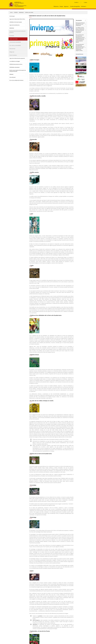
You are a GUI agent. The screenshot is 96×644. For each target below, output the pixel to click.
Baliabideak (21, 12)
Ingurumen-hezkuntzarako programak (17, 58)
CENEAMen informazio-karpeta (16, 22)
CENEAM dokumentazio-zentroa (16, 64)
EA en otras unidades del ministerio (16, 80)
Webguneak (12, 52)
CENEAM (16, 12)
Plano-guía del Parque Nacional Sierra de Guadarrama (80, 24)
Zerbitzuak (83, 6)
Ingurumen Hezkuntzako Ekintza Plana (17, 19)
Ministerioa (56, 6)
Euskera (76, 2)
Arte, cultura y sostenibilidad (15, 45)
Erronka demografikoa (75, 6)
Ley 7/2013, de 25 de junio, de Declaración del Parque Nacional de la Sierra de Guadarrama (80, 30)
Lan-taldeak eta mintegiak (15, 61)
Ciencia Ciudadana (13, 55)
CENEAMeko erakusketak (14, 67)
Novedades (12, 36)
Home (11, 12)
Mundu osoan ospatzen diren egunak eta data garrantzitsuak (18, 71)
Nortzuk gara (12, 16)
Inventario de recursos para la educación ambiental (17, 32)
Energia (61, 6)
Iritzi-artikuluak (12, 77)
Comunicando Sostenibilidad (15, 42)
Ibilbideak (11, 74)
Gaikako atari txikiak (29, 12)
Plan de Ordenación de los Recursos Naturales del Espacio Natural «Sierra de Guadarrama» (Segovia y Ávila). (80, 47)
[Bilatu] (85, 2)
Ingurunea (66, 6)
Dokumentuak (12, 49)
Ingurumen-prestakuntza (14, 25)
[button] (69, 6)
